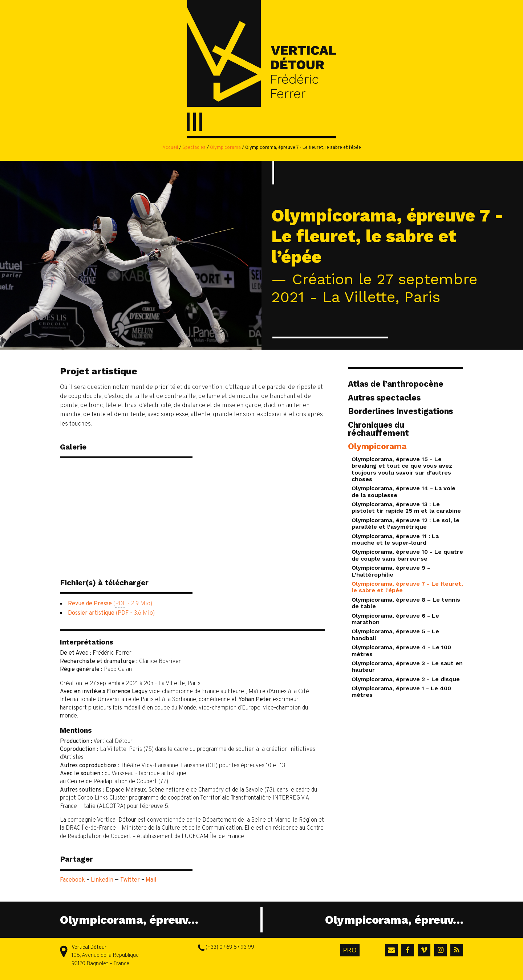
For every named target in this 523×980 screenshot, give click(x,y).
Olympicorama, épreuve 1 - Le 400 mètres (401, 692)
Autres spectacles (384, 398)
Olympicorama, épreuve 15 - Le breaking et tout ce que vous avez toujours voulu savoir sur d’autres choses (402, 469)
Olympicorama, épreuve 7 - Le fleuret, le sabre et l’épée (407, 587)
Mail (151, 880)
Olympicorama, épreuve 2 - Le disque (406, 679)
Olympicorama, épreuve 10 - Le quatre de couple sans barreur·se (407, 555)
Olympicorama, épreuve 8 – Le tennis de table (406, 603)
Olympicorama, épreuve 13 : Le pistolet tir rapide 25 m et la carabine (406, 507)
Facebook (72, 880)
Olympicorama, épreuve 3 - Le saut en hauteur (407, 666)
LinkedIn (102, 880)
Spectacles (194, 148)
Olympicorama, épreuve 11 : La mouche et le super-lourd (395, 539)
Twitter (130, 880)
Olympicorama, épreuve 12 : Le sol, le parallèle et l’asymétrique (406, 523)
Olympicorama (225, 148)
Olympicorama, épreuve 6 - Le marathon (395, 619)
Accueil (170, 148)
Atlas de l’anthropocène (396, 384)
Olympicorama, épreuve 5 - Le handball (395, 635)
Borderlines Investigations (400, 411)
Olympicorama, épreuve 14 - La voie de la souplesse (404, 491)
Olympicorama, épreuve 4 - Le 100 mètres (401, 650)
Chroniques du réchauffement (378, 429)
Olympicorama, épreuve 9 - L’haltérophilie (391, 571)
